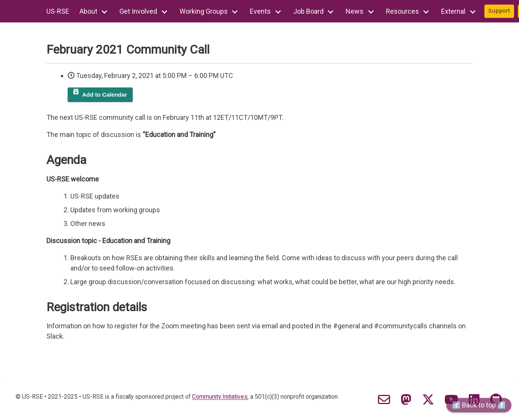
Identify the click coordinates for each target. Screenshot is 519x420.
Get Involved (138, 11)
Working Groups (204, 11)
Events (260, 11)
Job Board (308, 11)
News (355, 11)
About (88, 11)
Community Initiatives (220, 397)
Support (499, 11)
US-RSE (58, 11)
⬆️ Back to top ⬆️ (479, 405)
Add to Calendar (105, 95)
